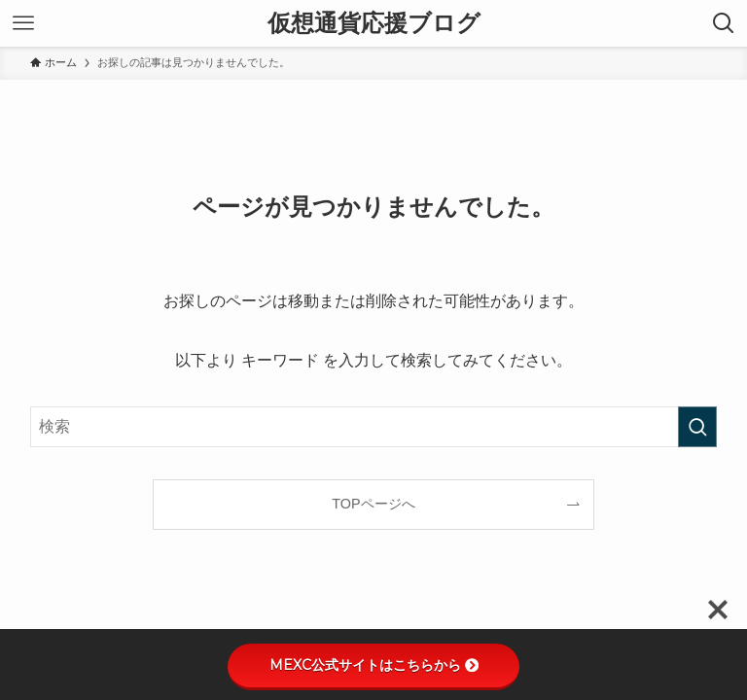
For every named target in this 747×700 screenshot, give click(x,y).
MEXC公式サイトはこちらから (374, 665)
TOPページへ (373, 504)
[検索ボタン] (724, 23)
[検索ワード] (374, 427)
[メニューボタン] (23, 23)
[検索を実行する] (697, 427)
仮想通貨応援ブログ (374, 23)
